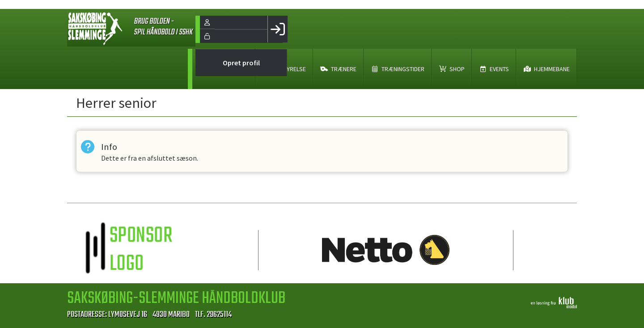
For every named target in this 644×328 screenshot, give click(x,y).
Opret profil (241, 63)
